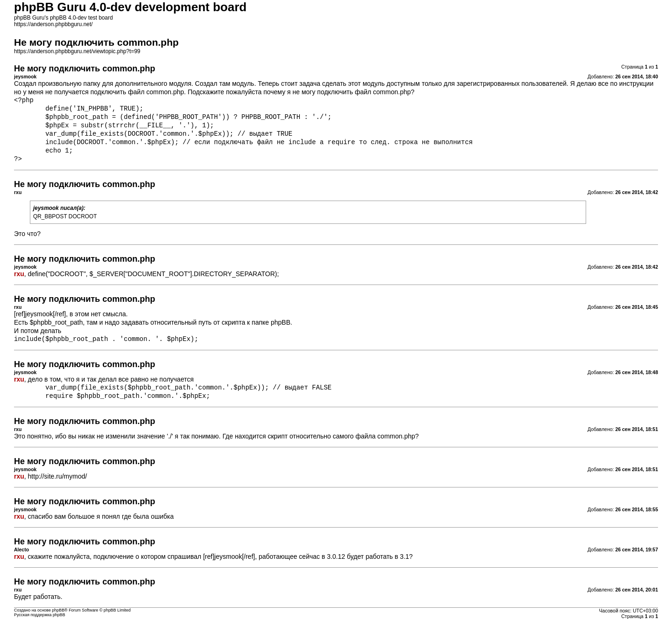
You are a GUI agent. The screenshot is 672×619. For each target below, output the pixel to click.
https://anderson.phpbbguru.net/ (53, 24)
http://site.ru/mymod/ (58, 476)
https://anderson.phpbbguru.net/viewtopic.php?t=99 (77, 51)
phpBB (58, 610)
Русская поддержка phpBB (40, 615)
